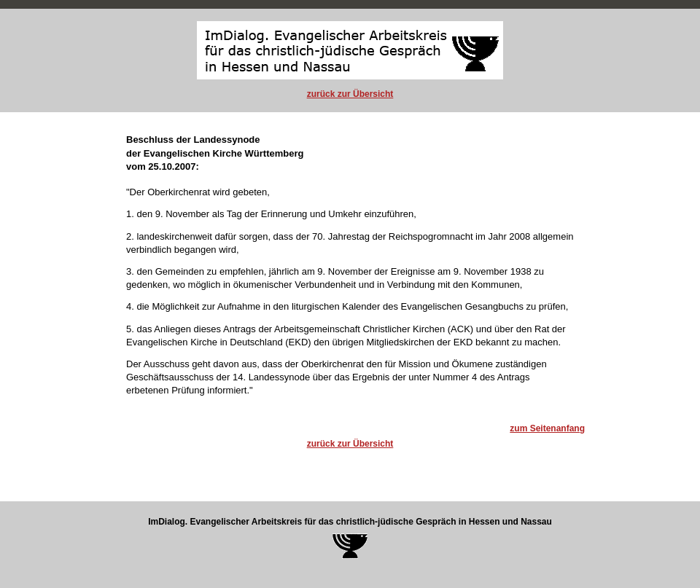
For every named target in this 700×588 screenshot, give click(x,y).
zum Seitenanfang (547, 428)
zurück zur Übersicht (350, 94)
